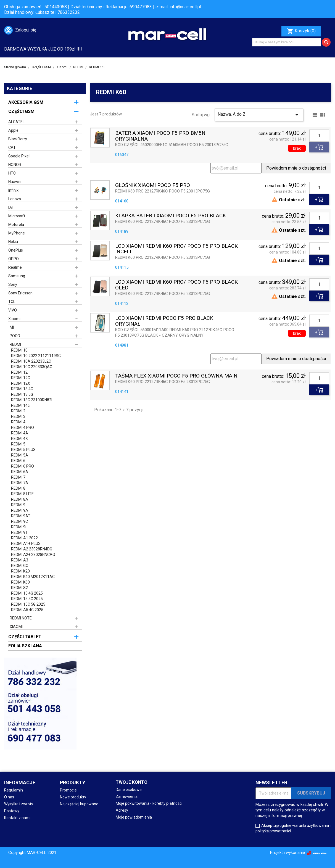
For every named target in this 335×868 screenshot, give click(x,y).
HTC (12, 173)
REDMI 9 (18, 505)
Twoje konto (132, 782)
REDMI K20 (20, 571)
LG (10, 207)
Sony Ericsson (20, 293)
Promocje (68, 790)
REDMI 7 (18, 477)
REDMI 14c (20, 405)
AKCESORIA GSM (26, 102)
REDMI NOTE (21, 618)
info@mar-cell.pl (185, 7)
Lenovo (15, 199)
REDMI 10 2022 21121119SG (36, 356)
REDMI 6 (18, 461)
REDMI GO (20, 566)
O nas (9, 797)
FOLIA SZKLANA (25, 646)
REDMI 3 (18, 416)
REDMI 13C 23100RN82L (32, 400)
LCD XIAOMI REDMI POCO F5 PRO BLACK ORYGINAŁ (164, 321)
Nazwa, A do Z (259, 115)
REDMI (15, 344)
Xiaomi (14, 319)
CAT (12, 147)
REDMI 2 (18, 411)
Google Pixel (19, 156)
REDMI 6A (20, 472)
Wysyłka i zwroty (19, 804)
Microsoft (17, 216)
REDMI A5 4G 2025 (27, 610)
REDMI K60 (20, 582)
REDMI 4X (19, 439)
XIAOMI (16, 627)
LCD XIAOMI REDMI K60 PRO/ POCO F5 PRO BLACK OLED (176, 285)
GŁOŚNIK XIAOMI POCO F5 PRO (153, 185)
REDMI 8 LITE (22, 494)
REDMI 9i (19, 527)
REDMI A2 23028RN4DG (32, 549)
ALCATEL (16, 122)
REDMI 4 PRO (23, 428)
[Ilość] (319, 136)
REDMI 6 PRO (23, 466)
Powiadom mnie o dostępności (296, 168)
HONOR (15, 165)
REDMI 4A (20, 433)
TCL (12, 302)
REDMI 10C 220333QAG (32, 367)
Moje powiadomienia (134, 817)
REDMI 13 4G (22, 389)
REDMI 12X (21, 383)
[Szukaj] (287, 42)
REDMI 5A (20, 455)
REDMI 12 (19, 372)
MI (12, 327)
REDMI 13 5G (22, 394)
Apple (13, 130)
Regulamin (14, 790)
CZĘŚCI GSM (21, 111)
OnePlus (16, 250)
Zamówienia (127, 796)
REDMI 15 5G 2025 (27, 599)
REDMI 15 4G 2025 (27, 593)
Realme (15, 267)
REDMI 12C (21, 378)
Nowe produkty (73, 797)
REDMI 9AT (21, 516)
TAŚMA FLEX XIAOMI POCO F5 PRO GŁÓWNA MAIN (176, 376)
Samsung (17, 276)
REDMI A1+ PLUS (26, 544)
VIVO (13, 310)
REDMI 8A (20, 499)
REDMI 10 (19, 350)
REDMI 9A (20, 510)
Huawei (15, 182)
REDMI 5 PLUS (23, 450)
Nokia (13, 242)
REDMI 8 (18, 488)
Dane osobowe (129, 790)
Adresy (122, 810)
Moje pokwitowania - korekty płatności (149, 803)
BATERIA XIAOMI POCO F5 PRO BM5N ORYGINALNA (160, 136)
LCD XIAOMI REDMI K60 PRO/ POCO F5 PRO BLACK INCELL (176, 249)
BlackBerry (18, 139)
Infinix (13, 190)
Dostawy (12, 811)
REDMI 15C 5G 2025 (28, 604)
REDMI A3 (20, 560)
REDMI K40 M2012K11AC (33, 577)
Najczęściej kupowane (79, 804)
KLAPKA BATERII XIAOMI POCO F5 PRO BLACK (171, 216)
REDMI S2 (19, 588)
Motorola (16, 225)
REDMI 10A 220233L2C (31, 361)
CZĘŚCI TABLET (25, 637)
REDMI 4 (18, 422)
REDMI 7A (20, 483)
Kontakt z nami (17, 818)
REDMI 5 (18, 444)
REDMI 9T (19, 532)
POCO (15, 336)
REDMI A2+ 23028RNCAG (33, 555)
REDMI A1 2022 (24, 538)
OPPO (14, 259)
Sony (13, 284)
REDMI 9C (19, 521)
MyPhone (17, 233)
